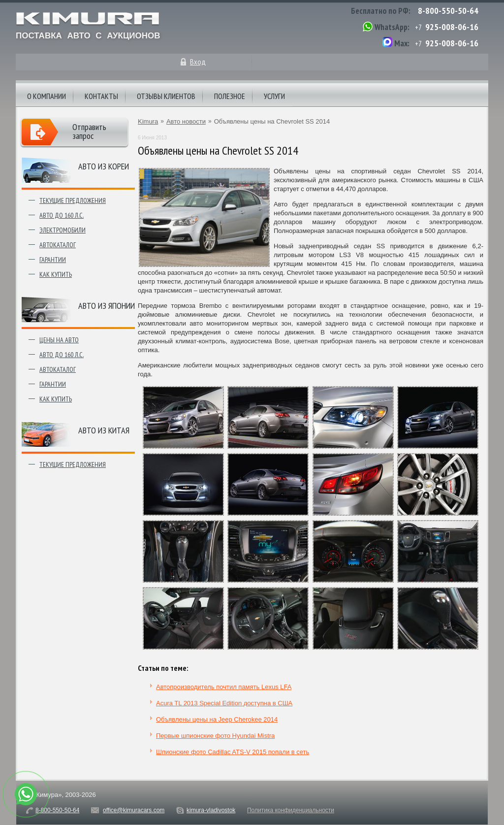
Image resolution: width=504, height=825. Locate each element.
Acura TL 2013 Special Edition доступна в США (224, 703)
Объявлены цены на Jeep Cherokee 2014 (217, 719)
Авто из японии (107, 306)
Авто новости (186, 121)
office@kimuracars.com (134, 810)
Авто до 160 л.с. (62, 215)
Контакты (101, 96)
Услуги (274, 96)
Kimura (148, 121)
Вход (198, 62)
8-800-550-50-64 (448, 11)
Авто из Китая (104, 430)
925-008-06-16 (452, 27)
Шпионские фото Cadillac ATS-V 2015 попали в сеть (233, 752)
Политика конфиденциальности (291, 810)
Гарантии (53, 260)
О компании (47, 96)
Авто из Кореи (104, 166)
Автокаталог (58, 245)
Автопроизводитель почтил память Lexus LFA (224, 687)
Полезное (230, 96)
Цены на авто (59, 340)
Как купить (56, 274)
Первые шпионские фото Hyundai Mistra (215, 736)
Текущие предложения (73, 200)
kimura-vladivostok (211, 810)
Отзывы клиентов (166, 96)
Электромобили (63, 230)
